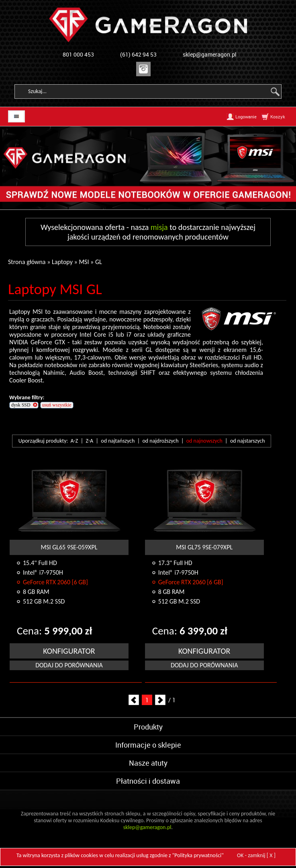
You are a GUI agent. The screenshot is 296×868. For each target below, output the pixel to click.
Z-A (90, 441)
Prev (134, 700)
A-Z (75, 441)
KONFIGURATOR (69, 651)
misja (159, 227)
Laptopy (62, 262)
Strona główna (27, 262)
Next (160, 700)
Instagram (143, 69)
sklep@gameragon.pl (210, 54)
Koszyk (278, 117)
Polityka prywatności (198, 855)
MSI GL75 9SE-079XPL (204, 547)
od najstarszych (248, 441)
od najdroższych (160, 441)
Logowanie (246, 117)
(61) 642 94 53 (138, 54)
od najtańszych (118, 441)
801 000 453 (78, 54)
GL (99, 262)
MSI (84, 262)
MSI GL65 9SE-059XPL (69, 547)
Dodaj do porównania (69, 665)
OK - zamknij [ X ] (256, 855)
